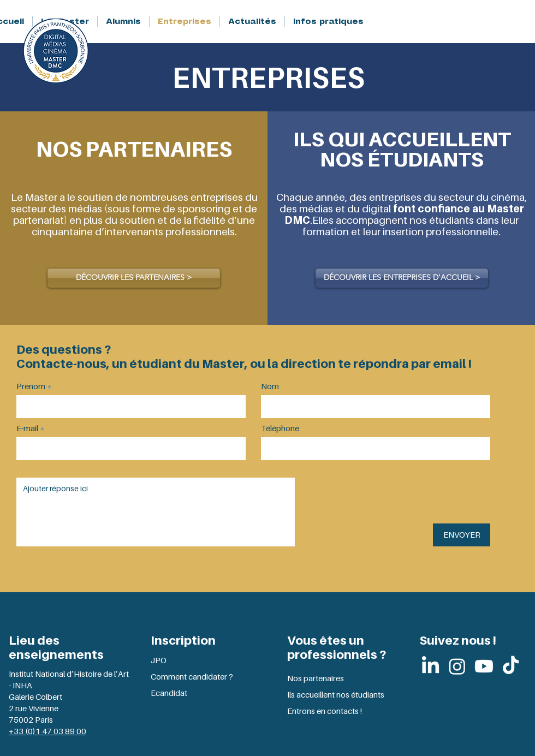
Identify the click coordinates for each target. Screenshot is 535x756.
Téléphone (280, 428)
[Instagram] (457, 666)
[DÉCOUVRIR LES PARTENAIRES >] (134, 278)
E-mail (27, 428)
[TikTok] (511, 666)
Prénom (31, 386)
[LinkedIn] (430, 666)
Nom (270, 386)
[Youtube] (484, 666)
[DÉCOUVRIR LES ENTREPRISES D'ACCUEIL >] (402, 278)
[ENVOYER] (462, 535)
